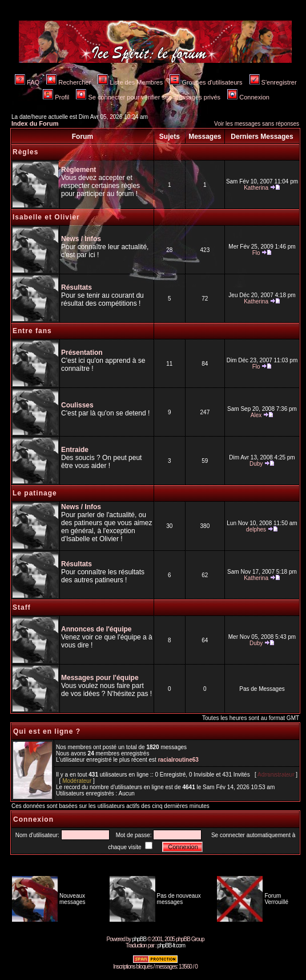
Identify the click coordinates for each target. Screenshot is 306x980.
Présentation (82, 353)
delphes (256, 529)
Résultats (76, 287)
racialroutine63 (178, 760)
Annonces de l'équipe (96, 629)
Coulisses (77, 405)
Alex (256, 415)
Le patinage (35, 493)
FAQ (27, 82)
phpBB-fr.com (171, 945)
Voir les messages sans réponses (257, 124)
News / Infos (81, 239)
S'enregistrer (273, 82)
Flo (256, 253)
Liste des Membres (130, 82)
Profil (56, 97)
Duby (256, 464)
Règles (25, 152)
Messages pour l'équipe (100, 678)
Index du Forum (35, 123)
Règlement (78, 170)
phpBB (139, 939)
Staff (22, 607)
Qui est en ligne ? (47, 731)
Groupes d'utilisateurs (206, 82)
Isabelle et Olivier (46, 217)
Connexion (248, 97)
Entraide (75, 450)
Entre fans (32, 331)
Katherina (256, 188)
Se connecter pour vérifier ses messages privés (148, 97)
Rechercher (69, 82)
